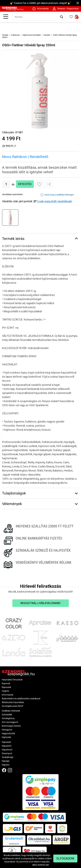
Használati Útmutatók (12, 680)
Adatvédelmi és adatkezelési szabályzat (21, 699)
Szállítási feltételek (11, 711)
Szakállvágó (8, 757)
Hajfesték (6, 737)
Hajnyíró (6, 765)
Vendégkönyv (8, 718)
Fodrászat (15, 35)
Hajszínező (7, 750)
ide (47, 865)
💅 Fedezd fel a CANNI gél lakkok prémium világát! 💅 (41, 3)
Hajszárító (7, 746)
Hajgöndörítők (8, 733)
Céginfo (6, 691)
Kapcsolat (6, 687)
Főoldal (5, 35)
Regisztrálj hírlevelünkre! (40, 603)
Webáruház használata (13, 702)
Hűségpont (7, 730)
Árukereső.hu (14, 844)
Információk (8, 695)
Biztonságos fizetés (11, 726)
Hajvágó (6, 761)
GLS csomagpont (10, 722)
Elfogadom (65, 858)
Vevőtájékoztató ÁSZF (13, 706)
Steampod (7, 753)
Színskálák (7, 715)
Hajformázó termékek (32, 35)
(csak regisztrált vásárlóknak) (55, 201)
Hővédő (47, 35)
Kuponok (6, 683)
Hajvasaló (6, 742)
